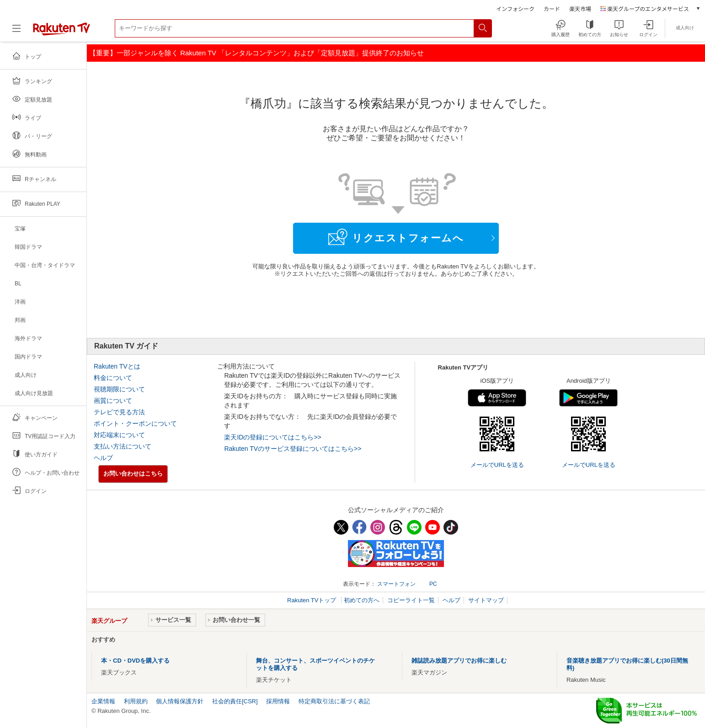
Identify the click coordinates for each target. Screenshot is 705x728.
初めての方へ (362, 600)
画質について (113, 401)
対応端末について (119, 435)
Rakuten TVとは (117, 366)
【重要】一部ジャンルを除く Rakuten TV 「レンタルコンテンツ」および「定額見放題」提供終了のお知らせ (256, 53)
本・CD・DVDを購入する (135, 661)
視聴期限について (119, 389)
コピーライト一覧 (411, 600)
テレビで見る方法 (119, 412)
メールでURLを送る (497, 465)
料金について (113, 378)
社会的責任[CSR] (235, 701)
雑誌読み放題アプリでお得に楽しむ (459, 661)
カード (552, 8)
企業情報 (103, 701)
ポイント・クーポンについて (135, 423)
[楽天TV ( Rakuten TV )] (61, 32)
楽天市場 (580, 8)
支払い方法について (123, 446)
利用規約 (136, 701)
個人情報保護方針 (180, 701)
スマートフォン (396, 584)
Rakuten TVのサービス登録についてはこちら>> (293, 449)
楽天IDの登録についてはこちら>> (272, 437)
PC (433, 584)
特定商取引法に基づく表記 (334, 701)
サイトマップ (486, 600)
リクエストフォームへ (396, 237)
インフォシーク (515, 8)
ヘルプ (103, 458)
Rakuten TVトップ (312, 600)
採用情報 (278, 701)
